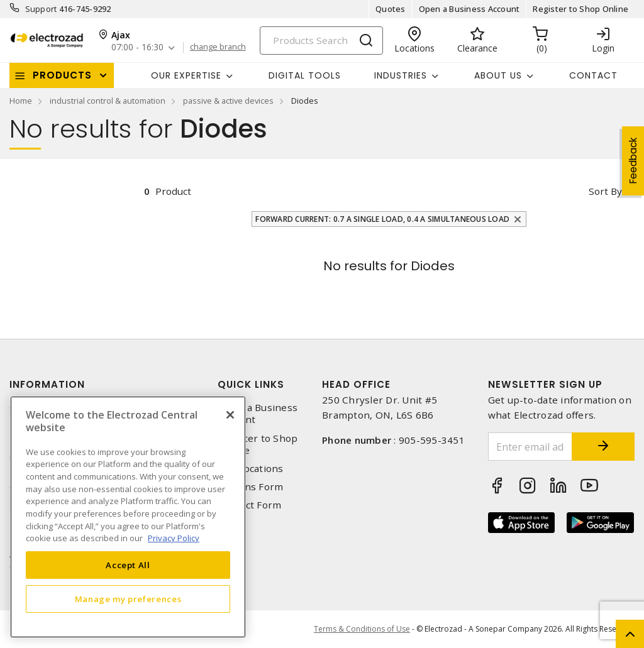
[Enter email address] (530, 447)
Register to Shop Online (580, 9)
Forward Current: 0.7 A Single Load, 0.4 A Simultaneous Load (382, 219)
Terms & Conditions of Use (362, 629)
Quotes (391, 9)
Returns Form (250, 487)
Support (41, 9)
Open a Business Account (469, 9)
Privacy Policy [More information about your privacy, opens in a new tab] (174, 538)
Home (21, 101)
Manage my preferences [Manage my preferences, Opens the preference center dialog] (128, 599)
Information (47, 384)
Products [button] (62, 75)
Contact (593, 75)
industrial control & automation (108, 101)
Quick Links (251, 384)
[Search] (321, 41)
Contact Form (249, 505)
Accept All (128, 565)
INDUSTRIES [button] (401, 75)
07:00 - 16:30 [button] (137, 47)
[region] (128, 517)
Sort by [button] (605, 191)
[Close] (230, 415)
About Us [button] (498, 75)
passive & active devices (228, 101)
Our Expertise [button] (186, 75)
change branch (218, 47)
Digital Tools (305, 75)
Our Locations (250, 469)
